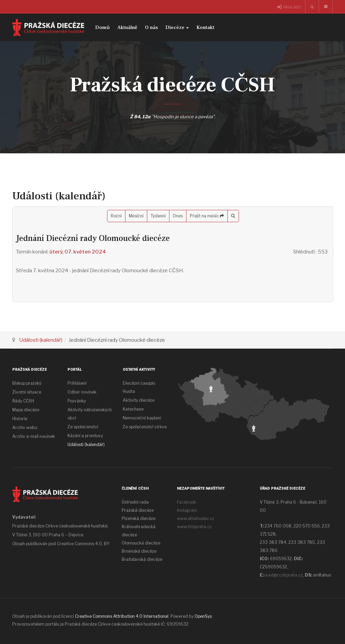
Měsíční (136, 216)
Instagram (187, 510)
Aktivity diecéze (139, 400)
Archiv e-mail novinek (34, 436)
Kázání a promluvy (85, 436)
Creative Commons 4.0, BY (83, 544)
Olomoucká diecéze (141, 543)
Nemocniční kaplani (142, 418)
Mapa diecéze (26, 410)
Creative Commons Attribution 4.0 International (122, 616)
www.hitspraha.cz (194, 527)
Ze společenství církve (145, 427)
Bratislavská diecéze (142, 559)
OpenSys (203, 616)
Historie (20, 419)
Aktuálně (127, 27)
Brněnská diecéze (139, 551)
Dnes (178, 216)
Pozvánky (77, 401)
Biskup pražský (27, 383)
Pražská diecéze (138, 510)
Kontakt (205, 27)
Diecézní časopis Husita (139, 387)
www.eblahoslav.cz (196, 518)
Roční (116, 216)
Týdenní (158, 216)
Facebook (186, 502)
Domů (102, 27)
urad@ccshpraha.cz (283, 575)
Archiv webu (25, 427)
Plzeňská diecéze (139, 518)
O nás (151, 27)
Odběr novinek (82, 392)
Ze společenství (83, 427)
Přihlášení (77, 383)
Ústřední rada (135, 502)
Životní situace (27, 392)
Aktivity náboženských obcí (90, 414)
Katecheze (133, 409)
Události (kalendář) (41, 340)
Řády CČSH (23, 401)
